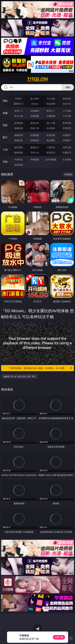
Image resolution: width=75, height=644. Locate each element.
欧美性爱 (67, 123)
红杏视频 (67, 160)
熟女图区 (51, 140)
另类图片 (67, 140)
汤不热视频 (51, 160)
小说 (5, 150)
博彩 (5, 101)
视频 (5, 113)
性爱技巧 (67, 153)
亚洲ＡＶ (19, 111)
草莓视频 (35, 160)
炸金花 (35, 104)
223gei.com (37, 80)
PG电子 (19, 99)
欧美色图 (51, 135)
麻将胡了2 (19, 104)
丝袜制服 (35, 116)
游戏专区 (67, 99)
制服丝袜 (19, 128)
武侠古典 (67, 147)
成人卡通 (51, 123)
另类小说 (35, 153)
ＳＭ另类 (67, 116)
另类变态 (67, 128)
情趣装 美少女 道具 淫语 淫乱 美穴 (20, 376)
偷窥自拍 (19, 135)
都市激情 (19, 147)
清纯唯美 (35, 140)
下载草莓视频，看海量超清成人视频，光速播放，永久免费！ (40, 368)
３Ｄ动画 (67, 111)
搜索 (68, 87)
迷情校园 (19, 153)
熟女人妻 (19, 116)
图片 (5, 137)
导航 (5, 162)
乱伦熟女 (51, 128)
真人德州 (35, 99)
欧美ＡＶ (51, 111)
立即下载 (59, 637)
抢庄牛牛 (67, 104)
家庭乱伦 (35, 147)
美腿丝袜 (19, 140)
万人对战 (51, 99)
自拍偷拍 (35, 111)
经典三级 (35, 128)
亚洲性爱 (19, 123)
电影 (5, 125)
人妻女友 (51, 147)
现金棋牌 (51, 104)
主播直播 (51, 116)
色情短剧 (19, 165)
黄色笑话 (51, 153)
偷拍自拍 (35, 123)
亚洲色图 (35, 135)
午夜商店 (19, 160)
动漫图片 (67, 135)
